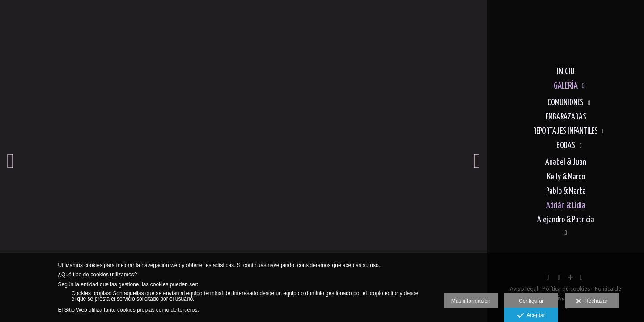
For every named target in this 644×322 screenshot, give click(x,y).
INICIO (566, 72)
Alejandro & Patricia (566, 220)
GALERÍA (566, 86)
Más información (471, 301)
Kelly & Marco (566, 177)
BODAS (566, 146)
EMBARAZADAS (566, 117)
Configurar (531, 301)
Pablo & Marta (566, 191)
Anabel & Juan (566, 162)
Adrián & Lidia (566, 205)
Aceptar (531, 316)
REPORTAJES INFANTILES (566, 131)
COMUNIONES (566, 103)
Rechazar (592, 301)
